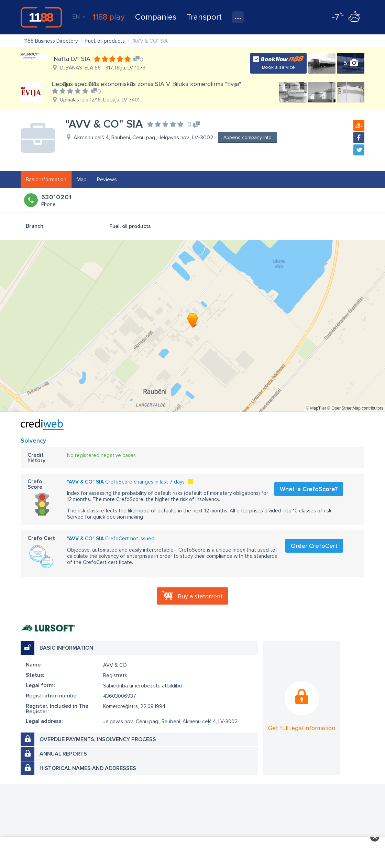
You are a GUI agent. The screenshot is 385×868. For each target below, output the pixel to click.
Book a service (278, 67)
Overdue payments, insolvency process (98, 739)
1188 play (109, 17)
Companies (156, 17)
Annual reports (63, 754)
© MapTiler (316, 408)
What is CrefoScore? (309, 489)
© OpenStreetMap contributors (355, 408)
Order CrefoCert (314, 546)
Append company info (247, 137)
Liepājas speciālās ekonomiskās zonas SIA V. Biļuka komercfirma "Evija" (146, 84)
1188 (41, 17)
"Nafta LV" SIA (71, 59)
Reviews (107, 180)
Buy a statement (200, 596)
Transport (204, 17)
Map (82, 180)
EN (79, 17)
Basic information (46, 180)
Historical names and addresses (88, 768)
